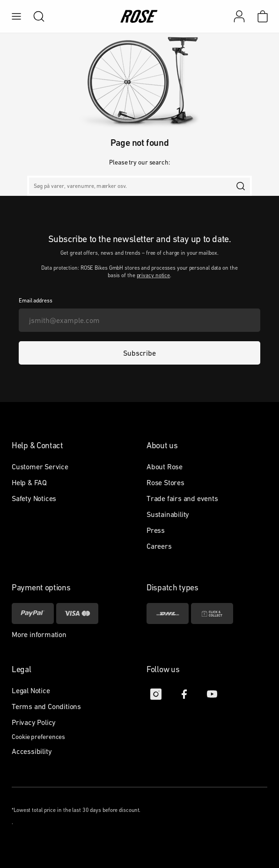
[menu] (16, 16)
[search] (34, 16)
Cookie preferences (38, 737)
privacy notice (154, 275)
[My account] (239, 16)
